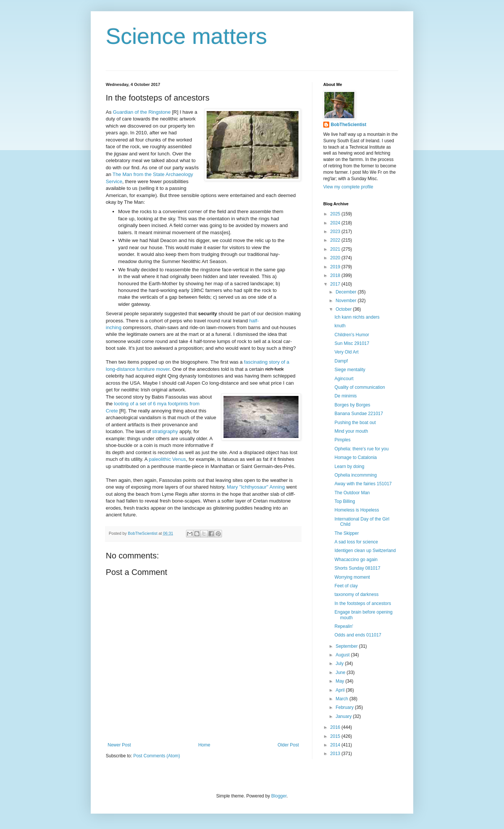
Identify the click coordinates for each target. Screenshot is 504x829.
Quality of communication (360, 387)
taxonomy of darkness (356, 594)
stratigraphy (165, 431)
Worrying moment (352, 577)
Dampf (341, 361)
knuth (340, 326)
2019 (336, 267)
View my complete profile (348, 187)
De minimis (346, 396)
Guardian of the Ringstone (142, 112)
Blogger (279, 796)
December (347, 292)
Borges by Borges (352, 405)
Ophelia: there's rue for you (361, 449)
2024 (336, 223)
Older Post (288, 745)
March (343, 699)
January (344, 716)
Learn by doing (349, 466)
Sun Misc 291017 (352, 343)
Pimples (343, 440)
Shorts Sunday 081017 (357, 568)
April (341, 690)
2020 (336, 258)
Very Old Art (346, 352)
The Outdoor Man (352, 493)
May (340, 681)
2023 (336, 232)
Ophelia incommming (356, 475)
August (343, 655)
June (341, 673)
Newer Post (119, 745)
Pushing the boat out (355, 423)
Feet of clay (346, 586)
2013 (336, 754)
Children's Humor (352, 335)
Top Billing (345, 501)
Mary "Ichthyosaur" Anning (256, 487)
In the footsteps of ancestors (363, 603)
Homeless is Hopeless (357, 510)
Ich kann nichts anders (357, 317)
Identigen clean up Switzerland (365, 551)
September (347, 646)
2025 (336, 214)
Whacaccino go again (356, 560)
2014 (336, 745)
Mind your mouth (351, 431)
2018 (336, 275)
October (344, 309)
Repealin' (344, 626)
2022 (336, 240)
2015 (336, 736)
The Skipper (347, 533)
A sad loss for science (356, 542)
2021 (336, 249)
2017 (336, 284)
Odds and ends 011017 (358, 635)
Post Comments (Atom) (157, 756)
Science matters (186, 36)
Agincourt (344, 379)
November (347, 301)
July (340, 664)
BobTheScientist (349, 125)
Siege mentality (350, 370)
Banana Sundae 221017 (359, 414)
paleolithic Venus (167, 459)
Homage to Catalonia (356, 457)
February (345, 707)
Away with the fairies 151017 (363, 484)
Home (204, 745)
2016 (336, 727)
